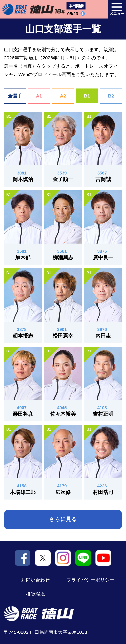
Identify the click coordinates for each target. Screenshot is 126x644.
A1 (39, 96)
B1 (87, 96)
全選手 (15, 96)
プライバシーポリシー (90, 580)
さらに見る (63, 519)
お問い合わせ (36, 580)
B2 (111, 96)
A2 (63, 96)
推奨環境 (36, 594)
